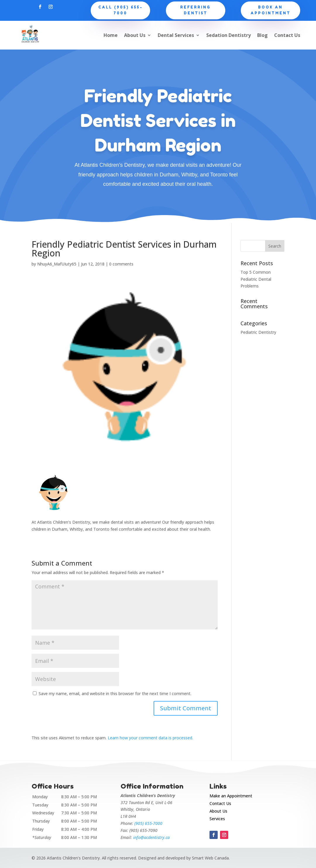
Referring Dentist (195, 10)
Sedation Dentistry (229, 35)
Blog (262, 35)
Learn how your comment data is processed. (150, 738)
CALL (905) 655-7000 (121, 10)
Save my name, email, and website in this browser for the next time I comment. (115, 693)
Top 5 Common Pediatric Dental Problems (256, 279)
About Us (135, 35)
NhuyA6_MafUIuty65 (57, 264)
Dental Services (176, 35)
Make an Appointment (231, 796)
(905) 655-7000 (148, 823)
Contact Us (287, 35)
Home (111, 35)
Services (217, 819)
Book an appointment (271, 10)
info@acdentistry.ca (151, 837)
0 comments (121, 264)
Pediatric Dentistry (258, 332)
